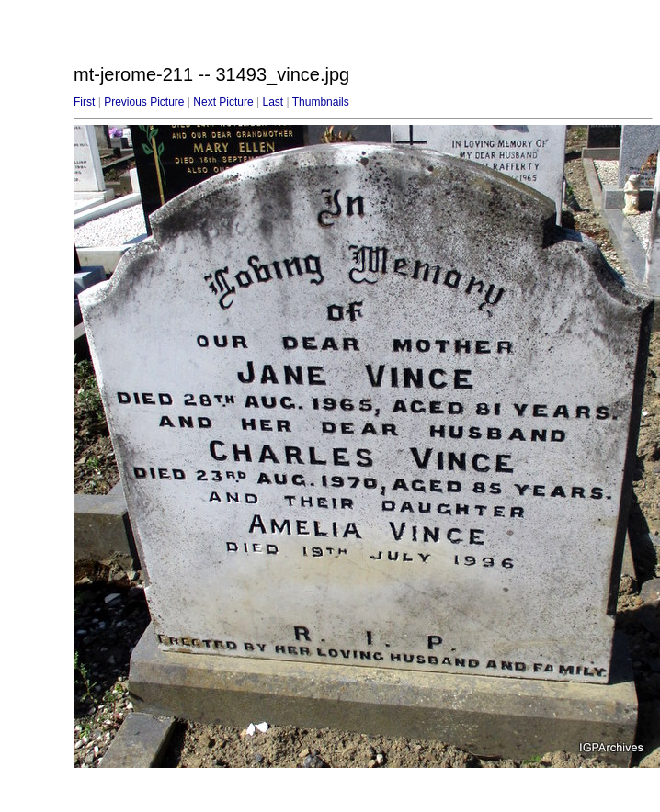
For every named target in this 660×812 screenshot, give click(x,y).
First (84, 102)
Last (273, 102)
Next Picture (223, 102)
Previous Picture (144, 102)
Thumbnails (321, 102)
